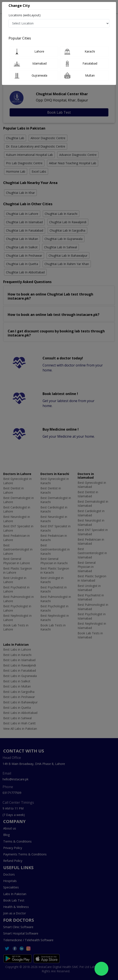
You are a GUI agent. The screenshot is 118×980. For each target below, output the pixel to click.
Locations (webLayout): (25, 15)
